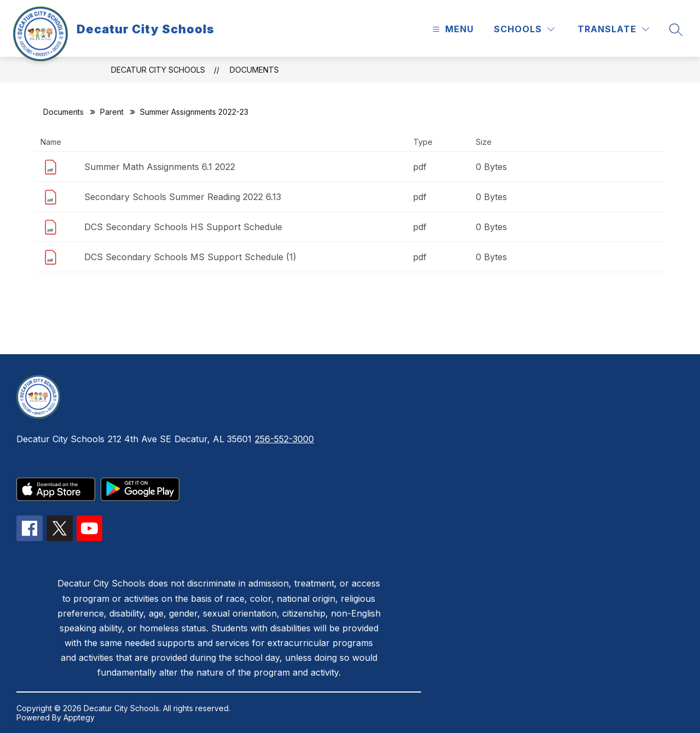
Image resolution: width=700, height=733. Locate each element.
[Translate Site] (613, 29)
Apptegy (79, 717)
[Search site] (676, 30)
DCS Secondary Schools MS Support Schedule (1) (190, 257)
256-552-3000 (284, 439)
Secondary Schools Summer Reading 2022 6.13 (183, 197)
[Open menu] (452, 29)
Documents (254, 70)
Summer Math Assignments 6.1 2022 (160, 167)
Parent (112, 112)
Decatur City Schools (158, 70)
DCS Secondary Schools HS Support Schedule (183, 227)
